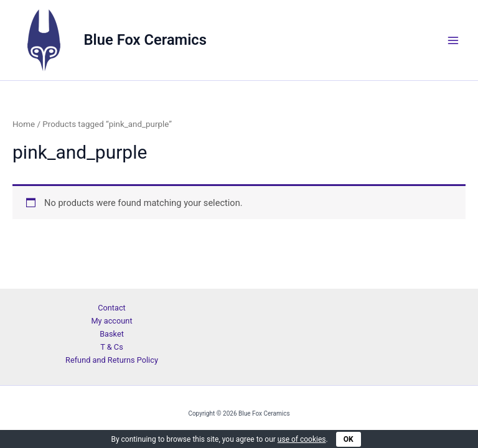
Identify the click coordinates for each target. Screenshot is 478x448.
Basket (112, 334)
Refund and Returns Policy (112, 360)
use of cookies (302, 439)
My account (111, 321)
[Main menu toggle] (453, 40)
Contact (112, 308)
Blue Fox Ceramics (145, 40)
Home (24, 124)
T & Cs (112, 347)
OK (349, 439)
